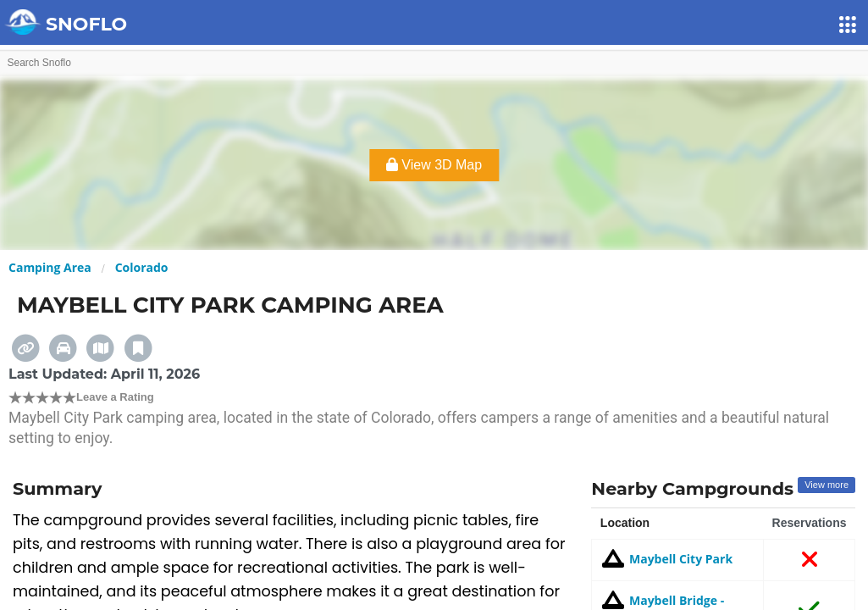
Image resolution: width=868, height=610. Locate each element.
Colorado (142, 267)
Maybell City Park (666, 559)
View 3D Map (434, 165)
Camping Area (50, 267)
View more (827, 485)
